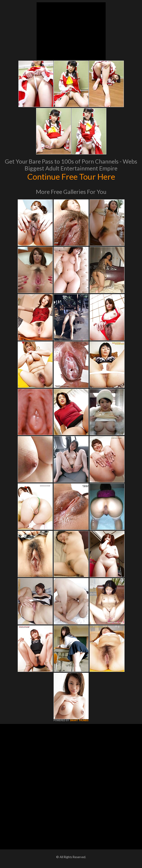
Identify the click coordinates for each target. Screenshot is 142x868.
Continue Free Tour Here (71, 176)
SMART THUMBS (79, 720)
